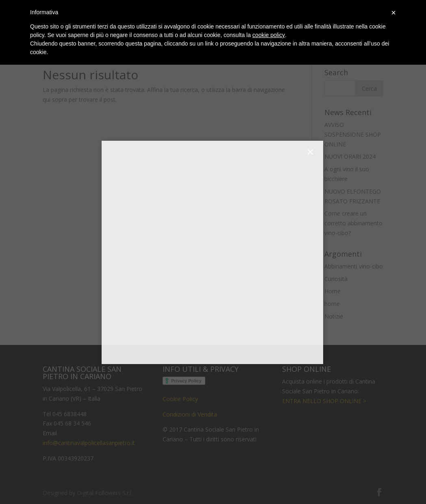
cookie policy (269, 35)
